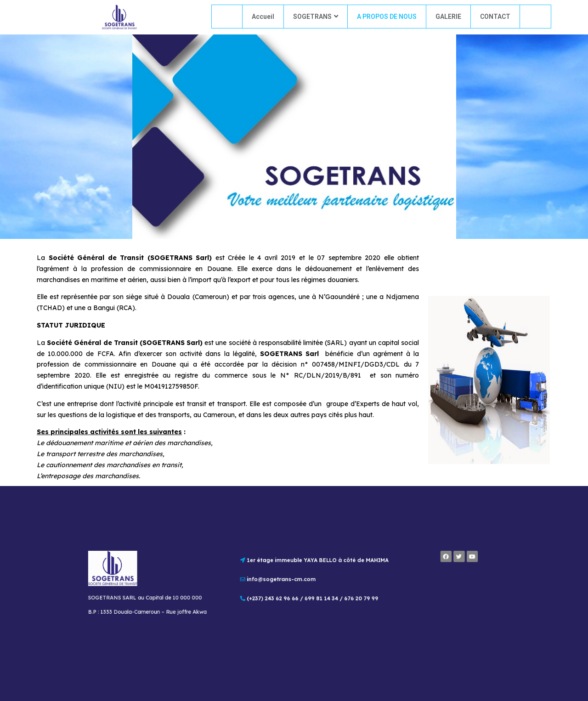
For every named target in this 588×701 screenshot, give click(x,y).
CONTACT (495, 17)
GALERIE (448, 17)
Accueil (263, 17)
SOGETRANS (316, 17)
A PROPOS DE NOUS (387, 17)
